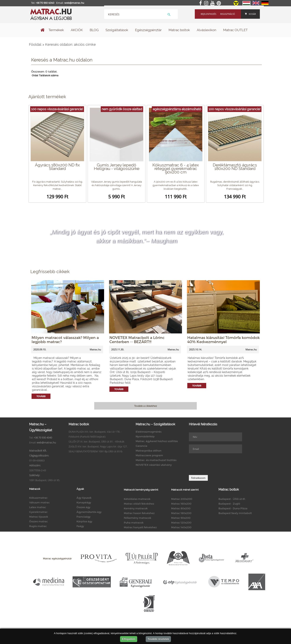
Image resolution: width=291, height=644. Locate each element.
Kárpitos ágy (84, 521)
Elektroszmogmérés (149, 432)
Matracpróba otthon (149, 451)
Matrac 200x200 (182, 499)
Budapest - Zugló (229, 504)
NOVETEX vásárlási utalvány (154, 465)
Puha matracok (134, 523)
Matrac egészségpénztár (57, 558)
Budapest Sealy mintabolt (235, 513)
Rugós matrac (38, 526)
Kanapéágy (84, 502)
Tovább (41, 396)
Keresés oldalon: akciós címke (70, 44)
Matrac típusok (39, 517)
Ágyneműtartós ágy (89, 512)
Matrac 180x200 (181, 513)
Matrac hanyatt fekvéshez (140, 527)
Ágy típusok (84, 498)
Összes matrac (38, 521)
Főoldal (35, 44)
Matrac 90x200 (181, 518)
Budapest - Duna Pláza (233, 508)
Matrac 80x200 (181, 508)
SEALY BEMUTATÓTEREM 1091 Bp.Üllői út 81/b (96, 451)
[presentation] (219, 464)
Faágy (80, 526)
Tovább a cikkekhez (146, 406)
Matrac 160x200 (181, 504)
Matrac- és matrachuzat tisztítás (156, 460)
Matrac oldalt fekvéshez (139, 504)
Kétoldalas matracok (137, 499)
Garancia (141, 446)
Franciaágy (83, 517)
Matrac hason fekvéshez (139, 513)
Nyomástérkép (145, 436)
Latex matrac (38, 507)
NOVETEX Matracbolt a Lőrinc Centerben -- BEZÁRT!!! (137, 340)
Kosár (250, 14)
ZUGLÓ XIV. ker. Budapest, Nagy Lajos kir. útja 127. (98, 446)
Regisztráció (228, 14)
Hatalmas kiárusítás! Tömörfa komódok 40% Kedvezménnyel (223, 340)
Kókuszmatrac (38, 498)
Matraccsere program (149, 455)
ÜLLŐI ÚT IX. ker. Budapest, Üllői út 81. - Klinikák (97, 441)
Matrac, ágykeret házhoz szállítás (157, 441)
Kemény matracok (136, 508)
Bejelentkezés (208, 14)
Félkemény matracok (138, 518)
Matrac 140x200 (181, 527)
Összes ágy (83, 507)
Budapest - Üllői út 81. (232, 499)
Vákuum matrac (39, 502)
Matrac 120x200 (181, 523)
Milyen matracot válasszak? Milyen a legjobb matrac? (65, 340)
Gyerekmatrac (38, 512)
